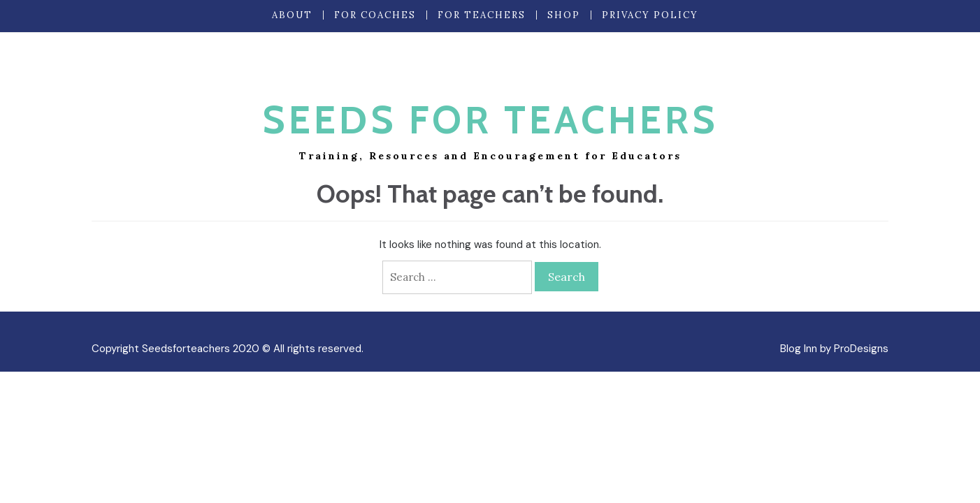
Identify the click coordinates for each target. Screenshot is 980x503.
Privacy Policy (650, 15)
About (292, 15)
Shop (564, 15)
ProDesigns (861, 349)
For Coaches (375, 15)
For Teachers (482, 15)
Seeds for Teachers (490, 120)
